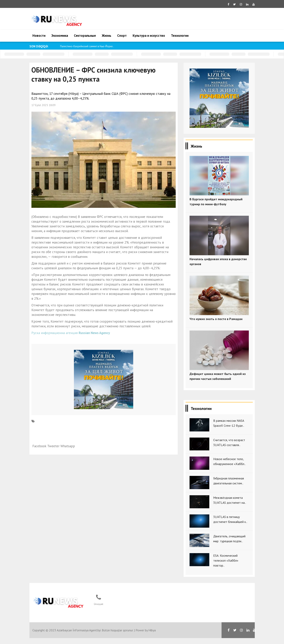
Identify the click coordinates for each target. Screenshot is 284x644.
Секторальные (85, 36)
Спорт (122, 36)
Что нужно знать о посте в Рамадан (216, 319)
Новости (39, 36)
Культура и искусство (149, 36)
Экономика (60, 36)
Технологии (180, 36)
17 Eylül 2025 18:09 (43, 105)
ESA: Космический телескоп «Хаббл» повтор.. (226, 560)
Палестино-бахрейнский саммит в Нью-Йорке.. (87, 46)
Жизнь (107, 36)
